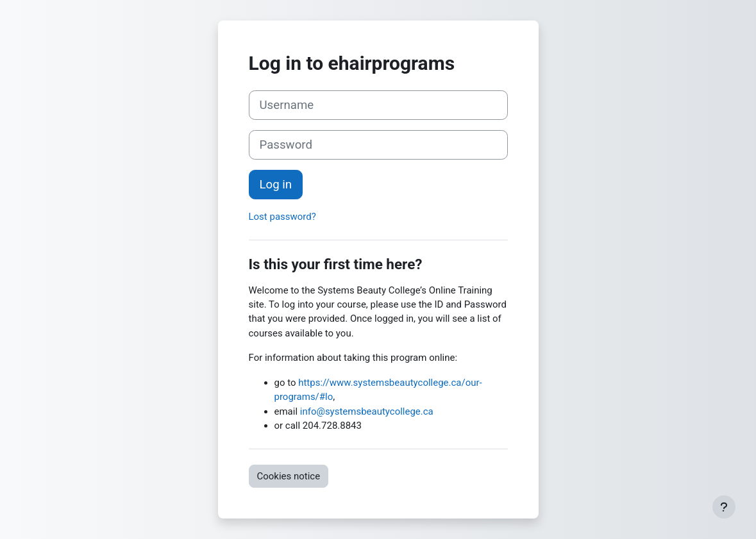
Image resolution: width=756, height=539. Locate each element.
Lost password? (282, 217)
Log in (276, 185)
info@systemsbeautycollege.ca (367, 411)
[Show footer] (724, 507)
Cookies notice (289, 476)
